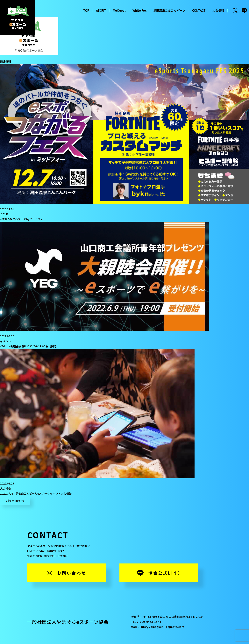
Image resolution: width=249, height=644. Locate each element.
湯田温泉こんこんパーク (169, 10)
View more (15, 500)
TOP (86, 10)
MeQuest (119, 10)
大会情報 (218, 10)
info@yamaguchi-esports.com (162, 627)
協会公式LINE (164, 573)
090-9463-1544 (150, 622)
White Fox (139, 10)
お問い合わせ (72, 573)
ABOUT (101, 10)
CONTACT (199, 10)
